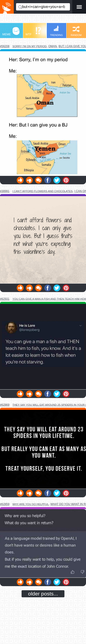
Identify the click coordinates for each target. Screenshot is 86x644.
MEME (11, 32)
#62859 (5, 504)
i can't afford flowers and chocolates (42, 191)
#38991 (5, 191)
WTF (33, 32)
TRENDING (56, 31)
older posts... (43, 594)
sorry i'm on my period (29, 46)
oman (53, 46)
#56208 (5, 46)
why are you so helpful (31, 504)
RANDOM (76, 31)
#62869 (5, 405)
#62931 (5, 299)
